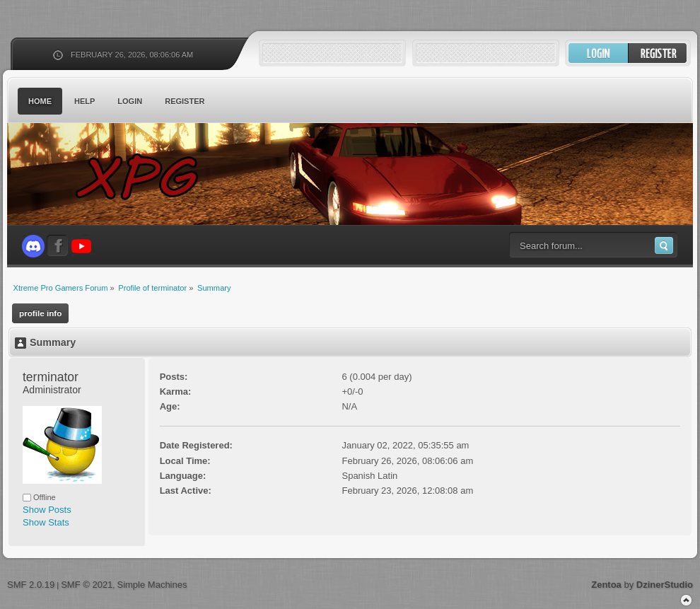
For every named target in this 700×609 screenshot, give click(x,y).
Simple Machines (152, 585)
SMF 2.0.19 (31, 585)
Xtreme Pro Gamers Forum (145, 176)
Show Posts (47, 510)
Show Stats (46, 522)
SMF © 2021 (87, 585)
